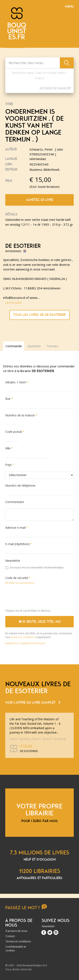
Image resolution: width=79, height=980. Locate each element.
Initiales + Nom (16, 382)
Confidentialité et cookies (16, 949)
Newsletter (13, 561)
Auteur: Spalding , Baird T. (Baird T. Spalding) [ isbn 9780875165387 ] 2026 (39, 739)
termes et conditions (23, 637)
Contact (10, 936)
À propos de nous (16, 931)
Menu (69, 7)
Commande (14, 346)
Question (34, 346)
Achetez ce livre (40, 200)
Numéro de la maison (20, 415)
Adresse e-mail (15, 528)
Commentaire (15, 502)
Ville (8, 448)
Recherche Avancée (55, 88)
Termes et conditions (18, 941)
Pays (9, 465)
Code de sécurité (17, 578)
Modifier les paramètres (20, 583)
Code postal (13, 432)
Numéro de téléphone (20, 485)
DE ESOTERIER (23, 246)
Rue (8, 399)
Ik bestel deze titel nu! (39, 622)
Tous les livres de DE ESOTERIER (39, 315)
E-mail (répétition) (17, 544)
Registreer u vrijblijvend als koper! (25, 643)
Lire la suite (14, 302)
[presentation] (37, 597)
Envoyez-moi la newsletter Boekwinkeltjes (35, 567)
